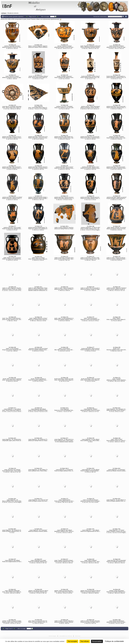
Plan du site (78, 636)
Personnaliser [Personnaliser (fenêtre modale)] (97, 641)
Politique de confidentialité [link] (114, 641)
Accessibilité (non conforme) (66, 636)
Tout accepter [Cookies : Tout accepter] (72, 641)
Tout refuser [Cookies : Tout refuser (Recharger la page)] (85, 641)
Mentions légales (53, 636)
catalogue (4, 13)
